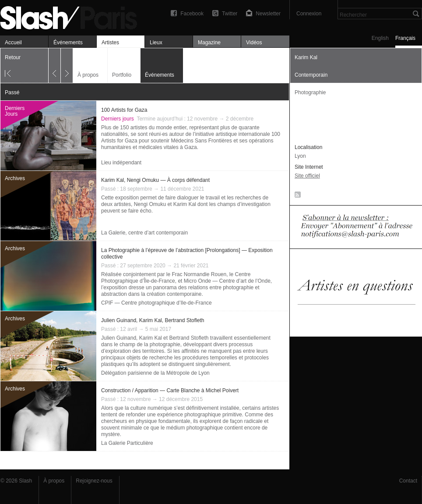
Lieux (156, 43)
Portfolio (122, 75)
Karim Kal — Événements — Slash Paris (72, 16)
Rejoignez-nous (94, 481)
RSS (296, 196)
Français (405, 38)
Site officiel (307, 176)
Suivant (67, 66)
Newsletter (268, 14)
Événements (68, 43)
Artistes (110, 43)
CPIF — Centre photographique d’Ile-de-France (156, 303)
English (380, 38)
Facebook (192, 14)
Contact (408, 481)
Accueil (13, 43)
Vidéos (254, 43)
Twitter (230, 14)
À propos (88, 75)
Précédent (55, 66)
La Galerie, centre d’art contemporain (144, 233)
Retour (13, 57)
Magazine (209, 43)
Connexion (309, 14)
